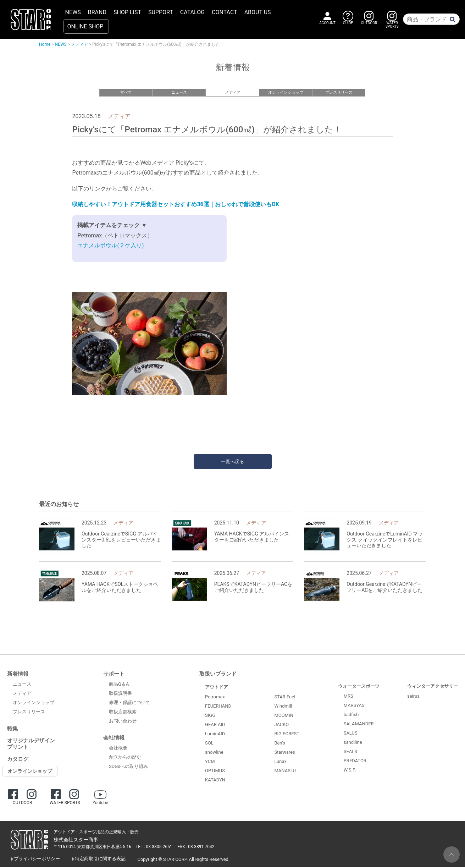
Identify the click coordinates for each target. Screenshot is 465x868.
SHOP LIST (127, 12)
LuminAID (215, 735)
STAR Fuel (285, 698)
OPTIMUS (215, 772)
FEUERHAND (218, 707)
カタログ (18, 760)
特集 (12, 730)
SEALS (350, 752)
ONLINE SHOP (85, 26)
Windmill (283, 707)
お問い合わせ (123, 722)
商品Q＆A (119, 685)
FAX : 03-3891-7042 (196, 848)
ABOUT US (258, 12)
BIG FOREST (287, 735)
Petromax (215, 698)
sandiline (353, 743)
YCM (210, 762)
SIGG (210, 716)
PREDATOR (355, 762)
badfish (351, 716)
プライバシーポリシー (37, 860)
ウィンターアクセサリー (433, 687)
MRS (348, 697)
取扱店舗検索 (123, 713)
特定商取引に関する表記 (100, 860)
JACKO (281, 726)
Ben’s (279, 744)
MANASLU (285, 772)
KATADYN (215, 781)
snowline (214, 753)
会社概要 (118, 749)
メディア (79, 44)
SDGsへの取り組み (128, 767)
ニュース (179, 92)
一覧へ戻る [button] (233, 462)
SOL (209, 744)
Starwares (284, 753)
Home (45, 44)
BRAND (97, 12)
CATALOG (192, 12)
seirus (413, 697)
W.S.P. (350, 771)
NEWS (73, 12)
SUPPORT (161, 12)
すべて (126, 92)
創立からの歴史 (125, 758)
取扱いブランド (218, 675)
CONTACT (225, 12)
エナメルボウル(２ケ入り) (110, 246)
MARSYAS (354, 706)
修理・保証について (130, 704)
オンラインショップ (286, 92)
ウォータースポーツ (359, 687)
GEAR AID (215, 726)
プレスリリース (339, 92)
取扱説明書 (120, 694)
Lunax (280, 762)
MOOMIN (284, 716)
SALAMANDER (359, 725)
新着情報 (18, 675)
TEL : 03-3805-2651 (154, 848)
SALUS (351, 734)
